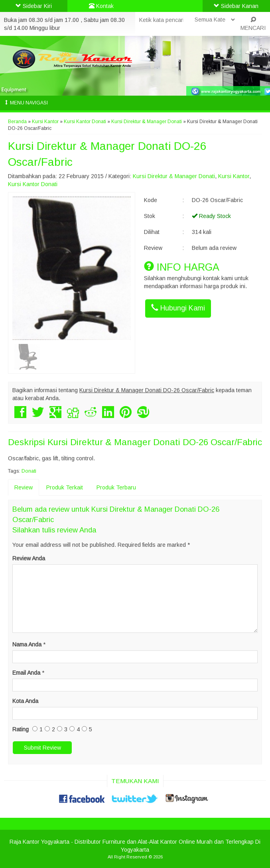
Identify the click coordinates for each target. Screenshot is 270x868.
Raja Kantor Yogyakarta (39, 842)
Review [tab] (24, 487)
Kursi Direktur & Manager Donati (147, 122)
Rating (21, 729)
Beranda (17, 122)
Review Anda (29, 558)
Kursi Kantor (45, 122)
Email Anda (26, 673)
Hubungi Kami (178, 308)
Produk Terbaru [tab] (116, 487)
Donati (29, 471)
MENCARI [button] (253, 24)
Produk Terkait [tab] (65, 487)
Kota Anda (25, 701)
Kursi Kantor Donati (85, 122)
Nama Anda (27, 644)
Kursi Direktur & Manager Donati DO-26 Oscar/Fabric (155, 442)
